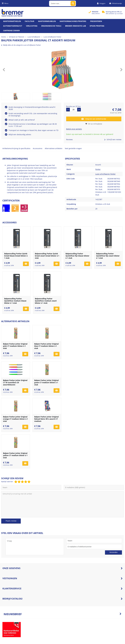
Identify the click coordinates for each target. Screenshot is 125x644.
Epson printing (97, 26)
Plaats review (11, 521)
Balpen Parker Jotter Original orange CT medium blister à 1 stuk (15, 419)
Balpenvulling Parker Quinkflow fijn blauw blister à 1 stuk (77, 256)
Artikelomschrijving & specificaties (16, 148)
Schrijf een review (113, 139)
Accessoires (38, 148)
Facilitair (29, 21)
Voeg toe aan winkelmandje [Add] (94, 119)
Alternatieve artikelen (54, 148)
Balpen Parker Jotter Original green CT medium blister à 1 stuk (46, 382)
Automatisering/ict (13, 26)
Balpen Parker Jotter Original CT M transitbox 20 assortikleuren (15, 382)
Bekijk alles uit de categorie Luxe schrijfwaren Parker (21, 45)
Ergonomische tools (51, 26)
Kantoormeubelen (47, 21)
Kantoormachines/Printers (73, 21)
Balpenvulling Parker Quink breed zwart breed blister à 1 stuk (47, 256)
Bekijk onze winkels (74, 129)
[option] (62, 70)
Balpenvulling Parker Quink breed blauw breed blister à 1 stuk (16, 256)
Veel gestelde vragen (73, 148)
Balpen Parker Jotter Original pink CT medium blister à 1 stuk (15, 346)
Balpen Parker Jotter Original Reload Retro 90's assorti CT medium (46, 419)
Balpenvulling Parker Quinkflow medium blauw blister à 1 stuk (15, 301)
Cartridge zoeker (11, 31)
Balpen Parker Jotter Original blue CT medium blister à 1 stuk (46, 346)
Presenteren (96, 21)
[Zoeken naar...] (73, 3)
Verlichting (32, 26)
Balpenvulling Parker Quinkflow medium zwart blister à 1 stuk (46, 301)
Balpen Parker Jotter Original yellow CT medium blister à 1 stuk (15, 455)
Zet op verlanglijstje (94, 124)
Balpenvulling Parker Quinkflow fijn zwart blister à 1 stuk (108, 256)
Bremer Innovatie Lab (76, 26)
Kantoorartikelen (12, 21)
